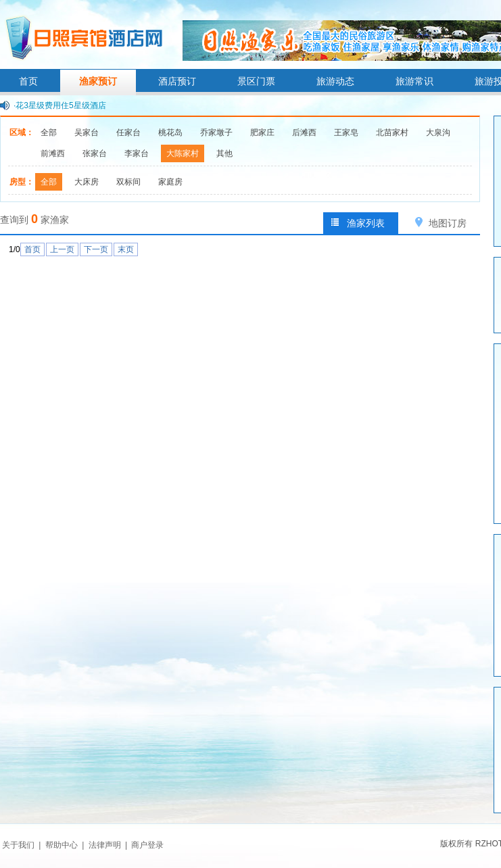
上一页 (62, 249)
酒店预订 (177, 81)
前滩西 (53, 153)
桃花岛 (170, 132)
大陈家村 (183, 153)
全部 (49, 132)
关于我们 (18, 845)
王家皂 (346, 132)
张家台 (95, 153)
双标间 (128, 182)
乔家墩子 (216, 132)
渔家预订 (98, 81)
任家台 (128, 132)
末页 (126, 249)
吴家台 (87, 132)
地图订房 (448, 223)
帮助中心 (62, 845)
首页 (28, 81)
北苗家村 (392, 132)
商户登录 (147, 845)
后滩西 (304, 132)
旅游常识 (414, 81)
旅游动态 (335, 81)
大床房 (87, 182)
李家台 (137, 153)
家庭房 (170, 182)
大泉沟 (438, 132)
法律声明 (105, 845)
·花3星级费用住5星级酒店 (60, 105)
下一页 (96, 249)
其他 (224, 153)
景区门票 (256, 81)
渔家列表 (366, 223)
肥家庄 (262, 132)
